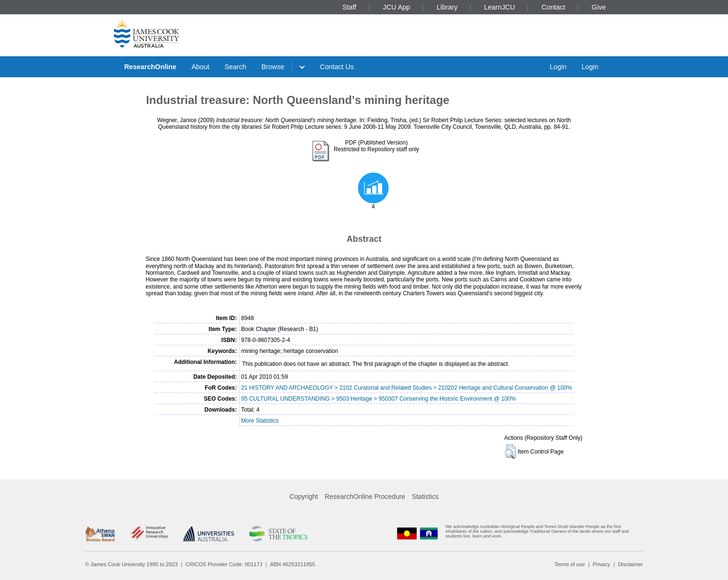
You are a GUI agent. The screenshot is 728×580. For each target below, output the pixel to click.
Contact (554, 7)
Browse (273, 67)
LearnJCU (499, 7)
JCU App (396, 7)
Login (558, 67)
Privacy (601, 564)
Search (236, 67)
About (201, 67)
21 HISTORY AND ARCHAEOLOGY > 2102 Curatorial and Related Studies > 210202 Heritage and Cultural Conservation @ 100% (407, 388)
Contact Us (337, 67)
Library (447, 7)
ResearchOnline (150, 67)
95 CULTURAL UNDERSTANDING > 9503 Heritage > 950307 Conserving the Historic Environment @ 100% (379, 399)
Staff (349, 7)
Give (599, 7)
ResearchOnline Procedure (365, 497)
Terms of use (570, 564)
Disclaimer (630, 564)
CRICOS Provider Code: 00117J (224, 564)
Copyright (304, 497)
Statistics (425, 497)
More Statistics (260, 421)
